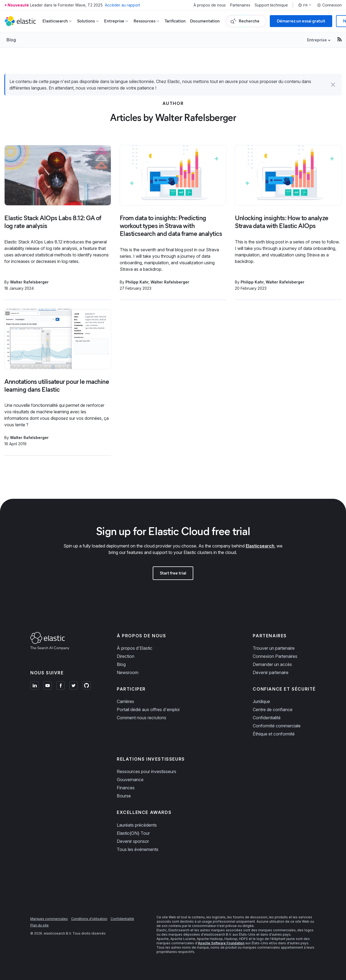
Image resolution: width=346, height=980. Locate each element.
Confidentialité (267, 718)
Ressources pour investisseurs (147, 771)
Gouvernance (130, 780)
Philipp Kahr (137, 282)
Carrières (125, 701)
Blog (11, 40)
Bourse (124, 796)
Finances (126, 788)
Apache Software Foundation (221, 943)
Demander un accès (272, 664)
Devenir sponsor (133, 841)
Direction (126, 656)
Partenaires (240, 5)
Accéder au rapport (122, 5)
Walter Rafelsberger (29, 282)
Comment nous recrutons (142, 718)
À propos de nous (210, 5)
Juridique (261, 701)
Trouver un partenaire (274, 648)
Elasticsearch (260, 546)
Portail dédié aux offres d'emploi (148, 710)
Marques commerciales (49, 919)
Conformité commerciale (277, 726)
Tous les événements (138, 849)
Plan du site (39, 925)
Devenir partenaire (271, 672)
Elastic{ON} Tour (133, 833)
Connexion (329, 5)
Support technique (271, 5)
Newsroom (128, 672)
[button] (333, 85)
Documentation (205, 21)
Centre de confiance (273, 710)
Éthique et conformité (274, 734)
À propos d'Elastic (135, 648)
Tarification (175, 21)
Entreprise (317, 40)
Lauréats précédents (137, 825)
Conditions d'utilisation (89, 919)
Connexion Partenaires (275, 656)
